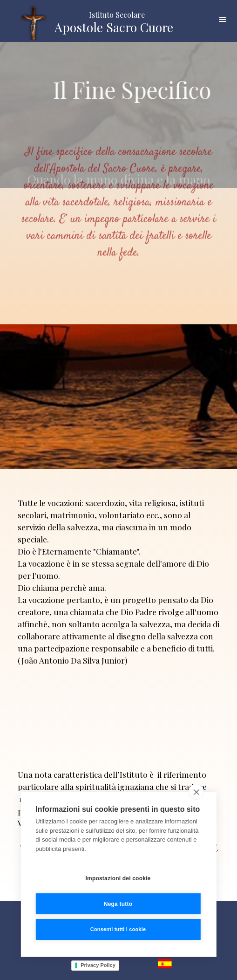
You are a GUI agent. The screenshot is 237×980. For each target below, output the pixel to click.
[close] (196, 792)
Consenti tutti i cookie (118, 930)
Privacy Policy (98, 965)
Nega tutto (118, 904)
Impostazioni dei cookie (118, 878)
